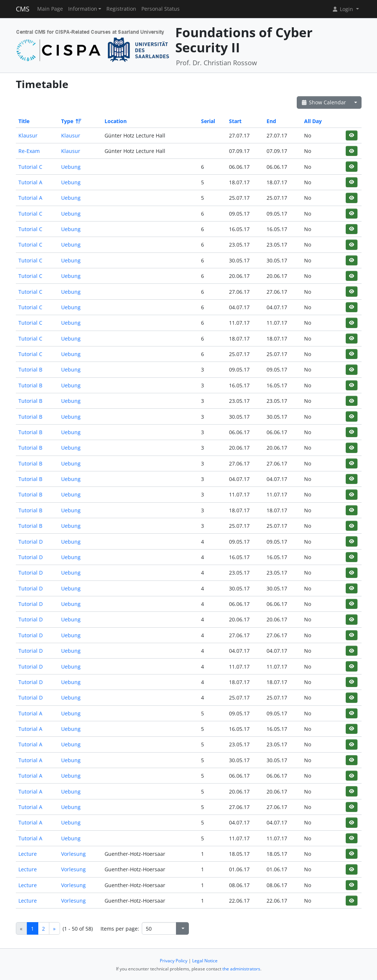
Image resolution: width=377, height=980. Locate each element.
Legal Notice (205, 961)
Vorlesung (73, 854)
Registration (121, 9)
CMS (23, 9)
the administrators (241, 969)
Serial (208, 121)
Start (235, 121)
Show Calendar (324, 102)
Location (116, 121)
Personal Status (161, 9)
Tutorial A (30, 182)
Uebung (71, 167)
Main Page (50, 9)
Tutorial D (31, 542)
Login (343, 9)
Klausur (28, 135)
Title (24, 121)
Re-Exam (29, 151)
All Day (313, 121)
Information (83, 9)
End (271, 121)
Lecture (28, 854)
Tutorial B (30, 369)
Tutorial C (30, 167)
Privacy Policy (174, 961)
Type (71, 121)
